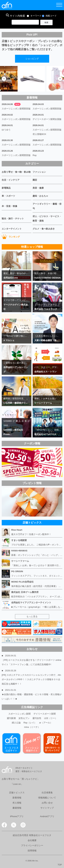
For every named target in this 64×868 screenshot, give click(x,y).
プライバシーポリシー (32, 845)
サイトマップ (47, 808)
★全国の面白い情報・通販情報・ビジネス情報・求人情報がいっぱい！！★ (32, 697)
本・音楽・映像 (9, 206)
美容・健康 (38, 188)
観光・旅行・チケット (13, 219)
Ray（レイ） (30, 723)
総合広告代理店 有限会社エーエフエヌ (32, 835)
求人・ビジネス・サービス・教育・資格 (47, 219)
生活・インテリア (11, 180)
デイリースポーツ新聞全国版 (47, 119)
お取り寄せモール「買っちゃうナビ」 (21, 779)
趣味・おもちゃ (40, 196)
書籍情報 (17, 808)
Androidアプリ (47, 816)
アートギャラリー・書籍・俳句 (47, 206)
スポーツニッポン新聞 (19, 714)
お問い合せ (47, 803)
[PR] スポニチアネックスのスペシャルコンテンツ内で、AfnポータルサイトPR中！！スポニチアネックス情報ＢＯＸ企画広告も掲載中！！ (31, 679)
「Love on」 (17, 784)
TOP (60, 865)
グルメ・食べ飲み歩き (44, 229)
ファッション (39, 172)
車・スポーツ (8, 196)
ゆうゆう (6, 130)
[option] (32, 79)
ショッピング (32, 59)
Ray (35, 155)
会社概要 (32, 840)
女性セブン (24, 718)
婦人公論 (16, 723)
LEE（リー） (51, 718)
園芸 (35, 180)
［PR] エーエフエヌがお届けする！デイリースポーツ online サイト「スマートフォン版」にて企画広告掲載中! (32, 662)
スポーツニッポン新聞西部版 (16, 109)
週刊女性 (37, 718)
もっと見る (32, 616)
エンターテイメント (12, 229)
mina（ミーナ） (32, 727)
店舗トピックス (17, 793)
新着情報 (17, 798)
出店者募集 (47, 793)
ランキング (11, 237)
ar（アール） (46, 723)
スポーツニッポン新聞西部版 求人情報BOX (47, 132)
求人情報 (17, 803)
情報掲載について (47, 798)
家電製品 (6, 188)
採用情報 (32, 851)
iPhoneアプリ (17, 816)
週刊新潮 (11, 718)
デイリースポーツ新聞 (45, 714)
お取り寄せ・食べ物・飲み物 (16, 172)
